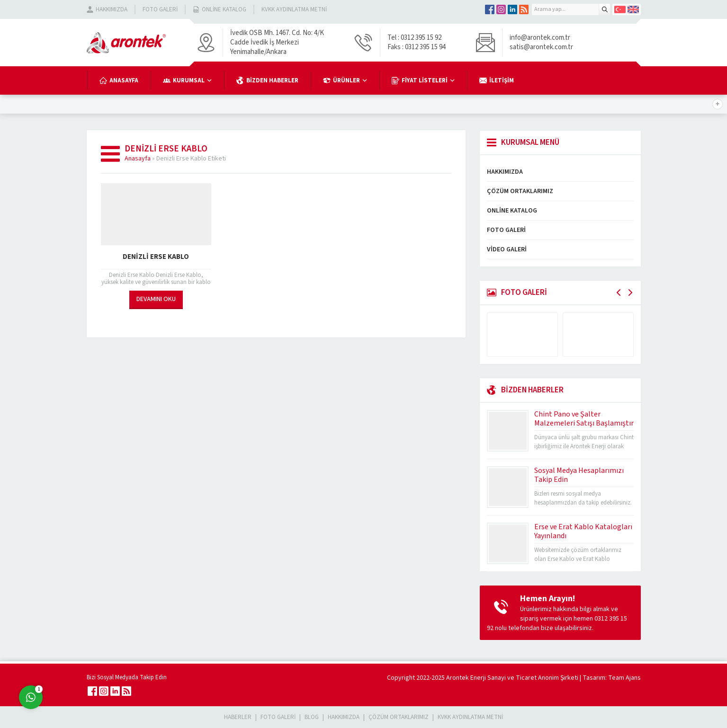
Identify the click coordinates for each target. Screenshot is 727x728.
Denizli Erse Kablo (156, 257)
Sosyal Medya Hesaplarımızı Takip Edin (579, 475)
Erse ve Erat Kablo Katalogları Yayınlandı (583, 531)
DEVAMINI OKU (156, 299)
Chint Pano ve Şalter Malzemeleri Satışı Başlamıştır (584, 419)
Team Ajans (624, 678)
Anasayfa (138, 159)
